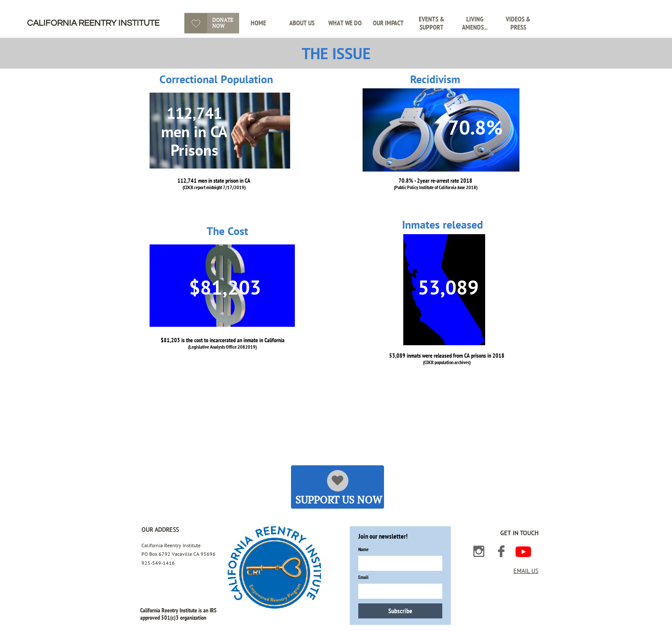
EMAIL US (526, 571)
